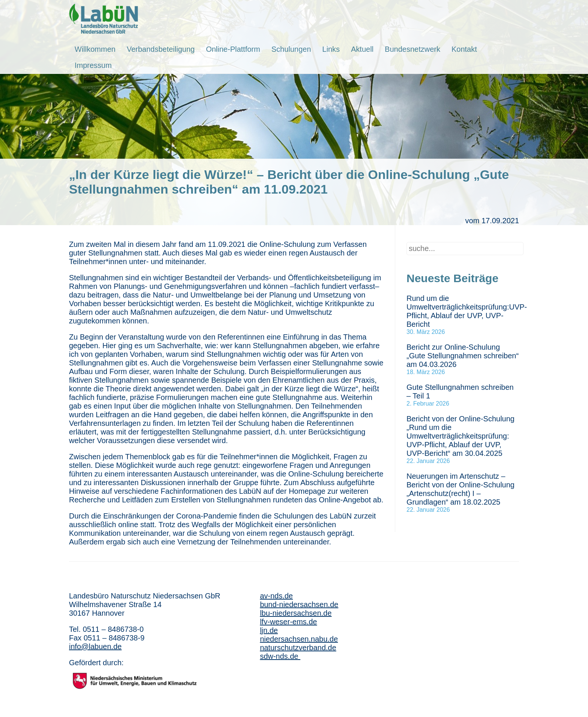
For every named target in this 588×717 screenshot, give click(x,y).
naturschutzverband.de (298, 648)
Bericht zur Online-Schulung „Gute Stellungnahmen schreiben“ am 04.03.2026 (463, 356)
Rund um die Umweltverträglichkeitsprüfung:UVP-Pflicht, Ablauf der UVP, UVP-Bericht (467, 311)
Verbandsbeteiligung (161, 49)
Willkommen (95, 49)
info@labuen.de (95, 646)
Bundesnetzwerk (412, 49)
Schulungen (291, 49)
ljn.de (269, 630)
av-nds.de (276, 596)
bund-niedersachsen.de (299, 604)
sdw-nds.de (280, 656)
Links (331, 49)
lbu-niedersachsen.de (296, 613)
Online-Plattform (233, 49)
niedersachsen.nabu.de (299, 639)
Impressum (93, 65)
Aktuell (362, 49)
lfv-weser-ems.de (288, 622)
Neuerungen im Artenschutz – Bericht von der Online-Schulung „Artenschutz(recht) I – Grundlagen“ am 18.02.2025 (460, 489)
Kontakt (464, 49)
